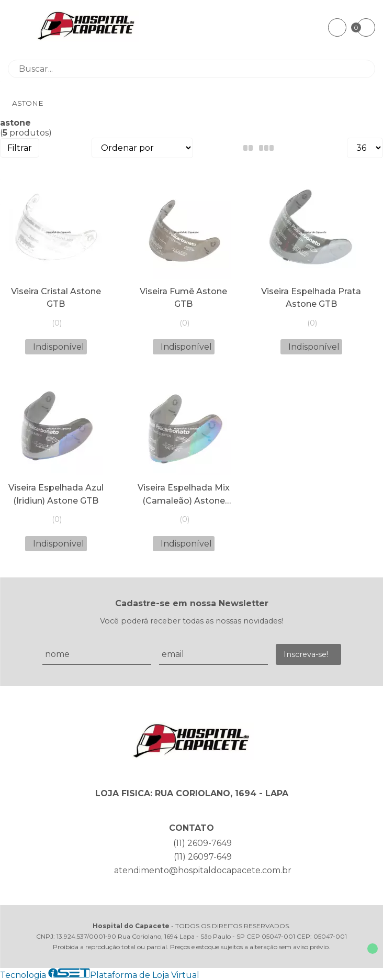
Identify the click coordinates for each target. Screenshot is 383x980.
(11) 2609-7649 (202, 843)
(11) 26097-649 (203, 857)
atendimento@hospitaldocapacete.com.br (203, 870)
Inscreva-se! (306, 654)
